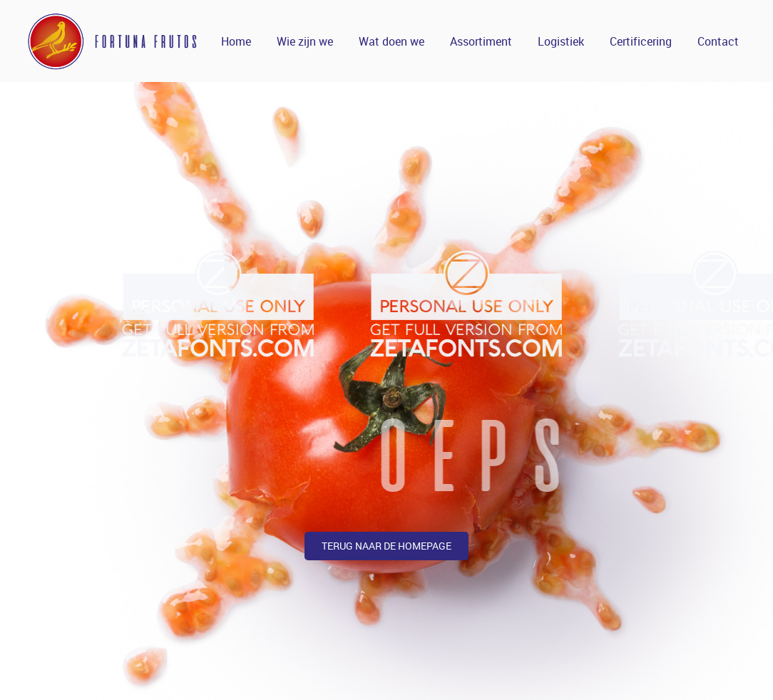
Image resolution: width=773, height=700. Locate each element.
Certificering (641, 41)
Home (236, 41)
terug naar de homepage (386, 546)
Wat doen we (391, 41)
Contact (718, 41)
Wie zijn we (305, 41)
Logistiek (561, 41)
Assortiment (481, 41)
